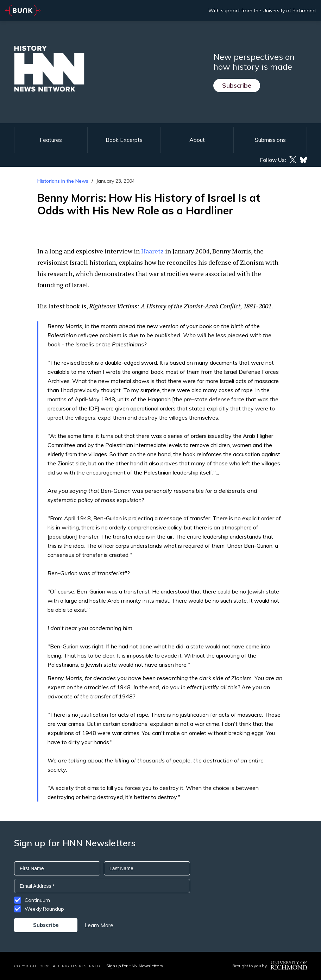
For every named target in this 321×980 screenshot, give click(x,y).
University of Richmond (289, 11)
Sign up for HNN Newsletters (135, 966)
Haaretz (152, 251)
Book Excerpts (124, 140)
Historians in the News (63, 181)
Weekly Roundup (44, 909)
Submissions (270, 140)
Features (51, 140)
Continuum (37, 900)
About (197, 140)
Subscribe (237, 85)
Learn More (99, 925)
